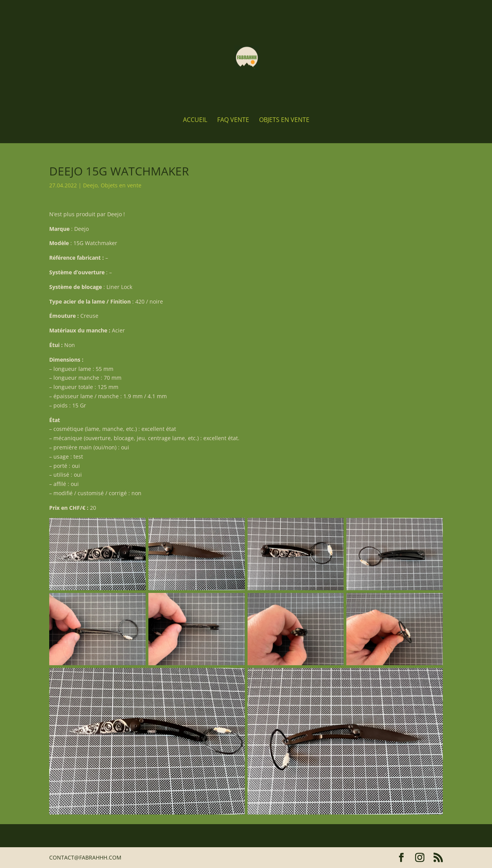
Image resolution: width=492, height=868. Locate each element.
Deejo (90, 185)
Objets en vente (284, 120)
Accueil (195, 120)
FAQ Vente (233, 120)
